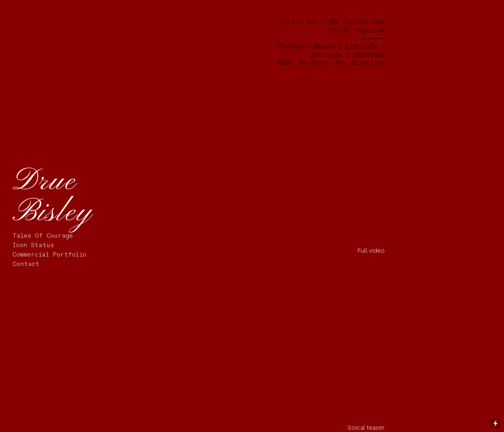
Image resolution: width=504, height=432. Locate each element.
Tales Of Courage (43, 236)
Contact (26, 264)
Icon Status (33, 245)
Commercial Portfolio (49, 255)
